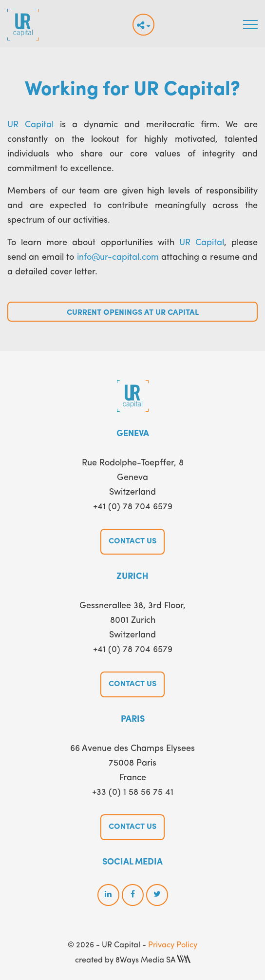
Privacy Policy (173, 945)
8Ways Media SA (153, 961)
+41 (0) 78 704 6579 (133, 507)
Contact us (132, 541)
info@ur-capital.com (118, 257)
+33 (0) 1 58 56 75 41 (133, 792)
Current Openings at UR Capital (133, 313)
